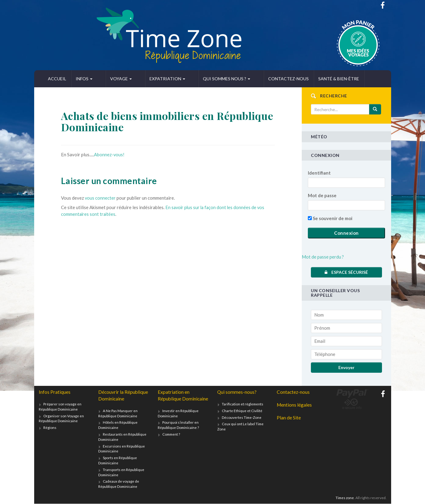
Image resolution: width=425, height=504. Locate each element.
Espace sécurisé (346, 272)
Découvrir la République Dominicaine (123, 395)
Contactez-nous (255, 79)
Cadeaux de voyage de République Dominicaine (119, 484)
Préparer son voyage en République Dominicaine (60, 407)
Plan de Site (289, 418)
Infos (84, 79)
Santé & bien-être (305, 79)
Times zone (344, 498)
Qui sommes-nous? (237, 392)
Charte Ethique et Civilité (242, 411)
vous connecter (100, 198)
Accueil (57, 79)
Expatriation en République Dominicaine (174, 399)
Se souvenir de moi (330, 218)
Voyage (113, 79)
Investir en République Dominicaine (178, 420)
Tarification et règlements (243, 404)
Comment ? (172, 441)
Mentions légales (295, 405)
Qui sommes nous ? (202, 79)
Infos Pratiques (55, 392)
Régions (50, 428)
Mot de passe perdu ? (323, 257)
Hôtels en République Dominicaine (118, 425)
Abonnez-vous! (109, 154)
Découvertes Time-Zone (242, 417)
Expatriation (151, 79)
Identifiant (319, 173)
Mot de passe (322, 195)
